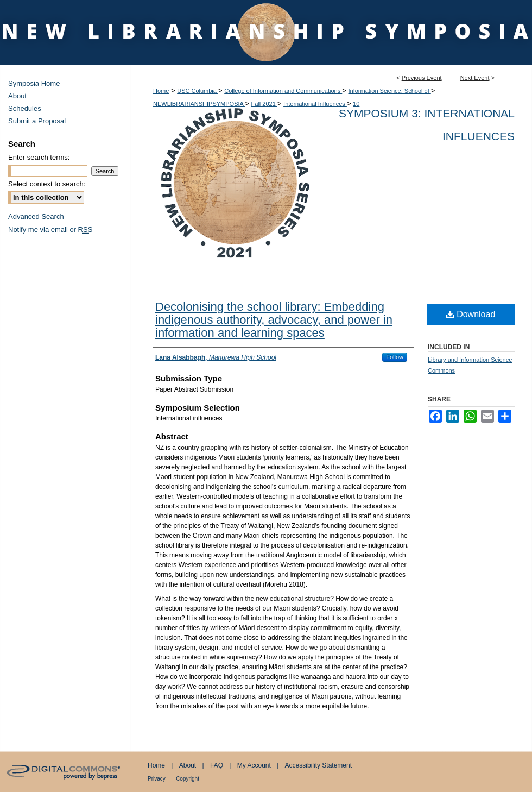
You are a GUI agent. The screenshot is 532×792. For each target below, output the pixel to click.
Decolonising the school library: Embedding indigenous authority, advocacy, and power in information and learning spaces (274, 320)
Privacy (157, 779)
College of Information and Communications (283, 91)
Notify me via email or (50, 230)
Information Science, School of (390, 91)
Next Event (475, 78)
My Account (254, 765)
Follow (395, 357)
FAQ (217, 765)
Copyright (188, 779)
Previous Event (422, 78)
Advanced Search (36, 216)
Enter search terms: (39, 157)
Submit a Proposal (37, 121)
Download (471, 314)
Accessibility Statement (318, 765)
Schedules (25, 108)
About (17, 96)
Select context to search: (47, 184)
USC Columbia (198, 91)
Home (161, 91)
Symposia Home (34, 83)
